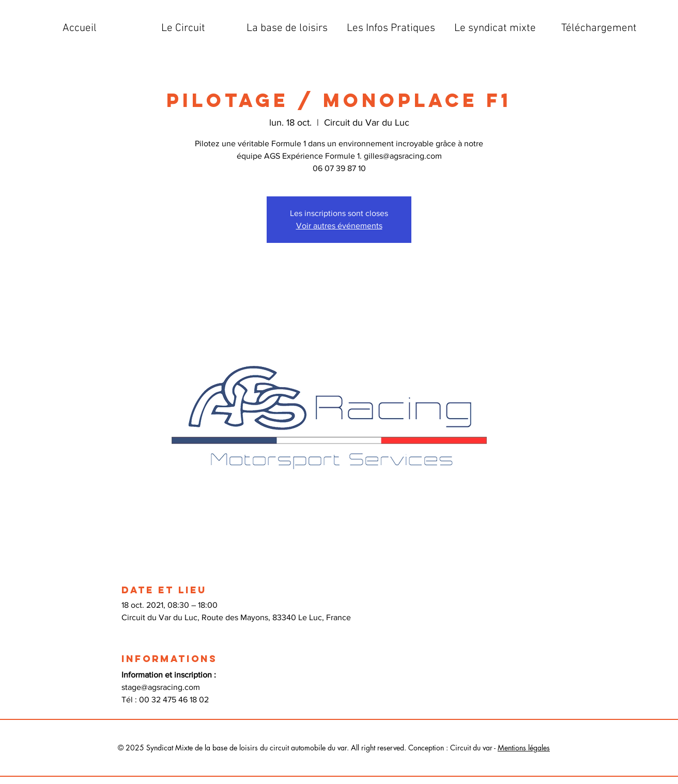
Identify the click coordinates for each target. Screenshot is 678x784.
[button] (183, 28)
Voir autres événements (339, 226)
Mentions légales (524, 748)
